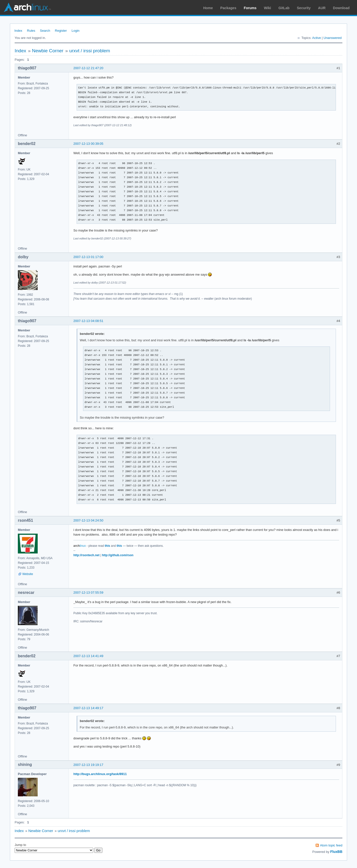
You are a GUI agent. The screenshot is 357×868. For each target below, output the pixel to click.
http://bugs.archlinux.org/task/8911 (100, 774)
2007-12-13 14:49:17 (88, 708)
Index (18, 31)
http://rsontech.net (86, 555)
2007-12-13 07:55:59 (88, 593)
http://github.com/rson (118, 555)
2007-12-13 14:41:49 (88, 656)
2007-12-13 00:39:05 (88, 144)
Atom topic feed (331, 845)
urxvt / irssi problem (90, 51)
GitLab (284, 8)
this (107, 546)
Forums (250, 8)
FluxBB (336, 852)
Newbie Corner (48, 51)
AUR (322, 8)
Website (28, 574)
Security (304, 8)
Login (76, 31)
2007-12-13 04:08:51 (88, 321)
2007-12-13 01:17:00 (88, 257)
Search (45, 31)
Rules (31, 31)
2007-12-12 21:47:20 (88, 68)
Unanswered (333, 38)
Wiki (268, 8)
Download (341, 8)
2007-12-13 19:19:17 (88, 765)
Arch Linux (27, 7)
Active (316, 38)
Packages (228, 8)
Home (208, 8)
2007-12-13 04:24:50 (88, 520)
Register (61, 31)
